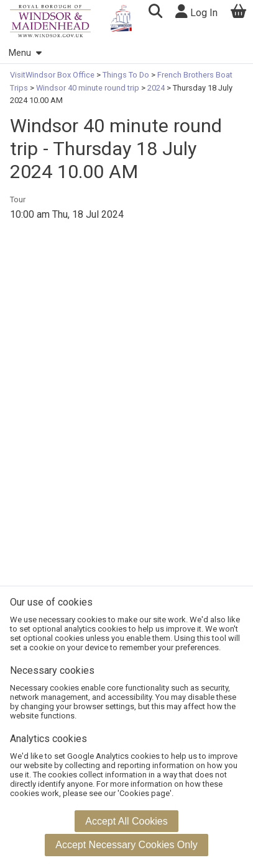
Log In (196, 11)
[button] (155, 13)
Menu (25, 53)
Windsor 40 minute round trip (88, 88)
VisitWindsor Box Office (53, 75)
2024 (156, 88)
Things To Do (126, 75)
